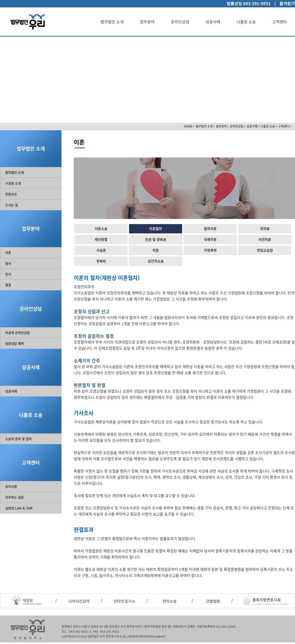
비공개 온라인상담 (17, 333)
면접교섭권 (265, 250)
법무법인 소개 (112, 22)
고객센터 (280, 22)
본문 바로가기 (0, 0)
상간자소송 (156, 261)
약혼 (156, 250)
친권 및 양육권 (156, 239)
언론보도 (11, 194)
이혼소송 (101, 229)
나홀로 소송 (246, 22)
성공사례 (213, 22)
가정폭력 (210, 250)
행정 (8, 285)
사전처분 (265, 239)
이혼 (8, 252)
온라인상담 (180, 22)
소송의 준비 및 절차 (18, 439)
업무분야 (147, 22)
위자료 (265, 229)
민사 (8, 274)
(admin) (160, 636)
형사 (8, 263)
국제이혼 (210, 239)
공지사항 (11, 486)
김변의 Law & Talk (19, 508)
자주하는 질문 (15, 497)
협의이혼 (210, 229)
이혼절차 (156, 229)
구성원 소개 (13, 183)
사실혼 (101, 250)
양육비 (101, 261)
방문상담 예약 (15, 343)
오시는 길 (12, 205)
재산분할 (101, 239)
